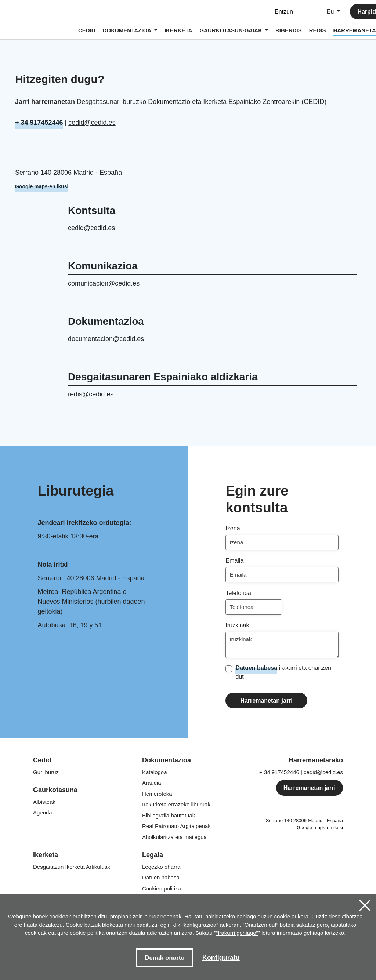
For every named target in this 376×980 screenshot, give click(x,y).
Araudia (152, 783)
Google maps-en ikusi (42, 186)
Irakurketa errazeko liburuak (176, 804)
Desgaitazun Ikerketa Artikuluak (72, 867)
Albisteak (44, 802)
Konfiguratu (221, 958)
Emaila (234, 561)
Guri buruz (46, 772)
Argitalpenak (176, 826)
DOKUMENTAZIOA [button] (128, 30)
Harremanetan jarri (266, 700)
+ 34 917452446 (39, 123)
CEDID (87, 30)
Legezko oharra (161, 867)
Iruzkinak (237, 625)
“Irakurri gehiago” (237, 933)
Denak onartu (165, 958)
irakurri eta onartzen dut (283, 672)
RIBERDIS (289, 30)
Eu (331, 12)
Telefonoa (238, 593)
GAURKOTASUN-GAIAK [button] (232, 30)
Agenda (43, 812)
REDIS (318, 30)
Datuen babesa (256, 668)
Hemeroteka (157, 794)
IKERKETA (178, 30)
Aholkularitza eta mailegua (174, 837)
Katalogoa (155, 772)
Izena (233, 528)
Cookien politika (162, 888)
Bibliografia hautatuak (169, 815)
